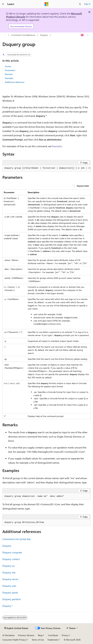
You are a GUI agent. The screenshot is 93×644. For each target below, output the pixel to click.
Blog (40, 635)
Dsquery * (8, 606)
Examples (9, 78)
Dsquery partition (12, 599)
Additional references (15, 82)
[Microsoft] (47, 4)
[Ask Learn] (82, 35)
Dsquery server (10, 579)
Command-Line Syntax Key (17, 539)
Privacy (65, 635)
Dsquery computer (12, 552)
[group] (47, 168)
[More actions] (88, 35)
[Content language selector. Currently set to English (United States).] (16, 628)
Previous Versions (26, 635)
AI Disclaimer (8, 635)
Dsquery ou (8, 566)
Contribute (53, 635)
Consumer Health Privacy (14, 640)
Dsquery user (9, 586)
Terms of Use (38, 640)
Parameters (10, 70)
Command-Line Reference (23, 35)
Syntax (8, 66)
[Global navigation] (3, 4)
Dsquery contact (11, 559)
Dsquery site (9, 572)
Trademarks (53, 640)
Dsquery (44, 35)
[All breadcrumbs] (5, 35)
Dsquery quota (10, 592)
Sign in (87, 4)
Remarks (9, 74)
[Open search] (80, 4)
